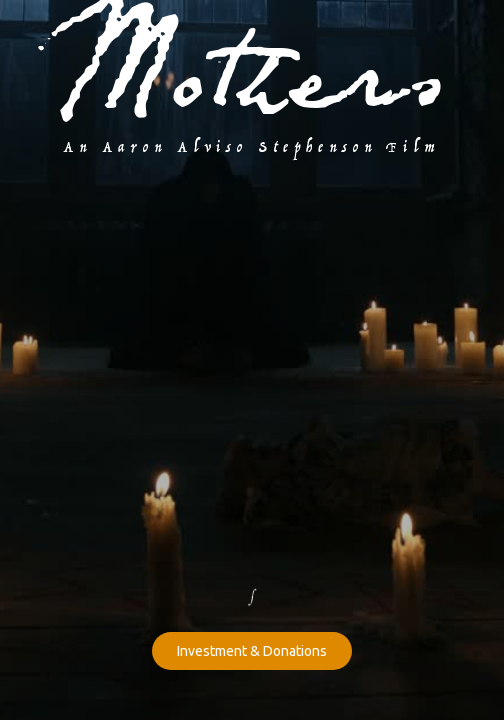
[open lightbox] (252, 202)
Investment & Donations (252, 651)
